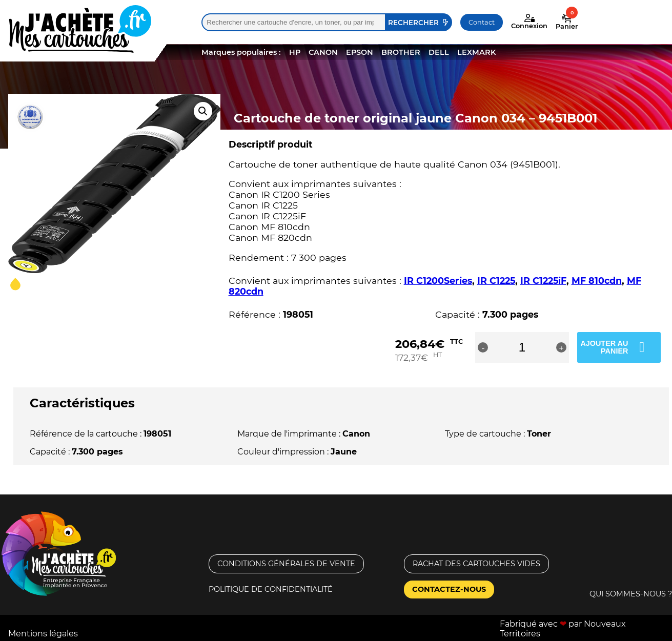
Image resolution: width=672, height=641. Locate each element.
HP (295, 52)
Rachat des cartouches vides (476, 564)
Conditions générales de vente (286, 564)
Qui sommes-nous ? (631, 594)
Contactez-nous (449, 589)
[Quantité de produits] (524, 347)
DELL (439, 52)
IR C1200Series (438, 281)
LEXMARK (476, 52)
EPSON (360, 52)
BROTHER (401, 52)
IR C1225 (496, 281)
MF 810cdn (597, 281)
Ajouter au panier (604, 347)
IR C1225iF (543, 281)
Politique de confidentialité (271, 589)
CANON (323, 52)
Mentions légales (43, 634)
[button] (203, 111)
